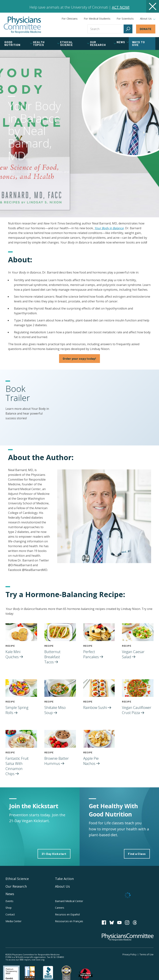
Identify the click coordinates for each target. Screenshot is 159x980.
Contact (10, 914)
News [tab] (123, 42)
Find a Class (137, 854)
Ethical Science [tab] (75, 43)
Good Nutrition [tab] (18, 43)
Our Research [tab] (103, 43)
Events (9, 901)
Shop (9, 908)
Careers (60, 908)
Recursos (67, 914)
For (97, 18)
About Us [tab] (148, 19)
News (10, 894)
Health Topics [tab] (46, 43)
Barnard (69, 901)
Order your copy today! (79, 358)
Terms (147, 954)
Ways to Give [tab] (138, 43)
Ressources (69, 921)
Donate (146, 29)
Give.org (40, 960)
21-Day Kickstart (54, 854)
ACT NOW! (121, 7)
